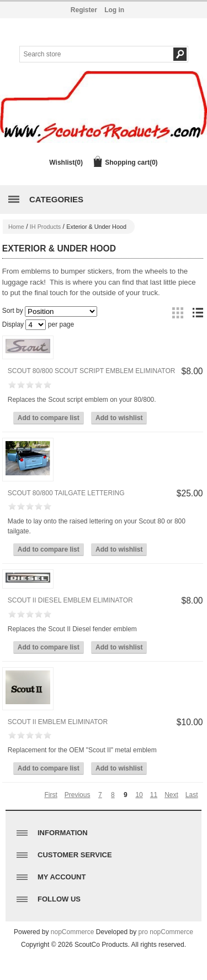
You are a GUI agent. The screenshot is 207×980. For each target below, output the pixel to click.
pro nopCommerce (166, 932)
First (51, 795)
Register (84, 10)
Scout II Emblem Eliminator (58, 722)
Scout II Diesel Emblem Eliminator (70, 600)
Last (192, 795)
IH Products (45, 227)
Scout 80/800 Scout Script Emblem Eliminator (92, 371)
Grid (178, 313)
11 (154, 795)
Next (171, 795)
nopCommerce (73, 932)
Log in (114, 10)
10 (139, 795)
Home (16, 227)
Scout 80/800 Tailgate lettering (66, 493)
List (198, 313)
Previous (78, 795)
